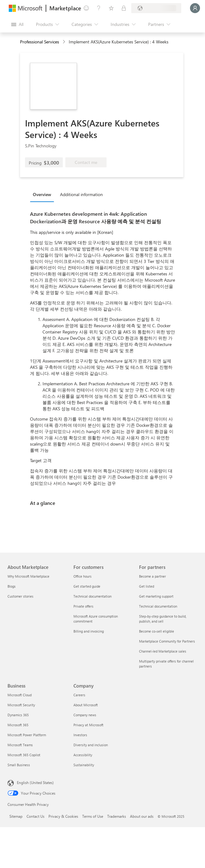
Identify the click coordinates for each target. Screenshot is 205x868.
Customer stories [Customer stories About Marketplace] (20, 596)
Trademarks (117, 816)
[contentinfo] (65, 42)
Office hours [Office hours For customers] (82, 576)
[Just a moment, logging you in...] (195, 8)
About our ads (142, 816)
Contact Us (35, 816)
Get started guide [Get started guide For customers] (87, 586)
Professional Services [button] (40, 42)
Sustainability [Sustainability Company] (84, 765)
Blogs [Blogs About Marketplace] (12, 586)
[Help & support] (99, 8)
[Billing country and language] (156, 8)
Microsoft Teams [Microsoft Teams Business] (20, 745)
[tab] (44, 194)
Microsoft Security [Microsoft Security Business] (21, 705)
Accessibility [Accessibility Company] (83, 755)
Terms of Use (93, 816)
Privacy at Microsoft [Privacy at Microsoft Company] (88, 725)
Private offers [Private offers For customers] (83, 606)
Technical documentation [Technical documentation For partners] (158, 606)
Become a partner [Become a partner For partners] (152, 576)
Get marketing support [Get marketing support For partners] (156, 596)
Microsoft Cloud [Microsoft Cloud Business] (20, 695)
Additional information (81, 194)
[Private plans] (124, 8)
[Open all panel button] (17, 24)
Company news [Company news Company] (85, 715)
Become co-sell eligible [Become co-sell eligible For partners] (157, 631)
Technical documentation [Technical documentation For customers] (92, 596)
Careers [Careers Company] (79, 695)
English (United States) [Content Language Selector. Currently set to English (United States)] (35, 782)
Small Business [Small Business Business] (19, 765)
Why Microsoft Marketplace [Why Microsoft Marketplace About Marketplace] (28, 576)
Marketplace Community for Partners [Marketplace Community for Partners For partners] (167, 641)
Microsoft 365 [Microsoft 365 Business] (18, 725)
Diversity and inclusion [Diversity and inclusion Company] (91, 745)
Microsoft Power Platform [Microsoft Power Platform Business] (27, 735)
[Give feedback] (86, 8)
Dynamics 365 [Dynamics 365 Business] (18, 715)
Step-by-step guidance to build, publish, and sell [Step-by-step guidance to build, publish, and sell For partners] (163, 619)
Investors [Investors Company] (80, 735)
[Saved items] (111, 8)
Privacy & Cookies (63, 816)
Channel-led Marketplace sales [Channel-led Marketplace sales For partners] (163, 651)
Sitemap (16, 816)
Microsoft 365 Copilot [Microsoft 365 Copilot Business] (24, 755)
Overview (42, 194)
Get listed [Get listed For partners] (147, 586)
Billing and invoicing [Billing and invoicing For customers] (89, 631)
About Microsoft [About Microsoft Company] (86, 705)
